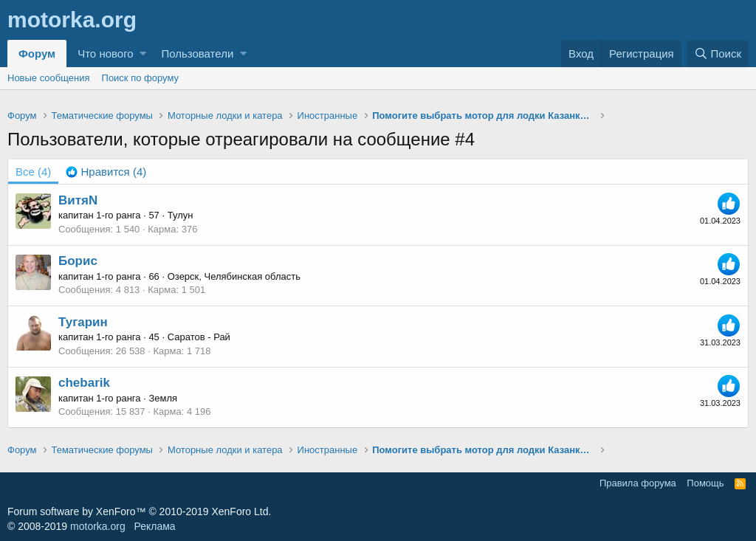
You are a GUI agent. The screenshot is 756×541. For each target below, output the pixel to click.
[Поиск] (718, 54)
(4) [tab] (33, 172)
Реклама (154, 526)
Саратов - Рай (199, 337)
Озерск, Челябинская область (234, 276)
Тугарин (83, 322)
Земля (163, 398)
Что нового (105, 54)
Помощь (705, 483)
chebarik (84, 383)
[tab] (106, 172)
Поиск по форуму (140, 78)
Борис (78, 261)
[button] (143, 54)
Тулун (181, 215)
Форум (37, 54)
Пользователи (197, 54)
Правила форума (638, 483)
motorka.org (98, 526)
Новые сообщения (49, 78)
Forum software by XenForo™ (139, 511)
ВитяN (78, 200)
